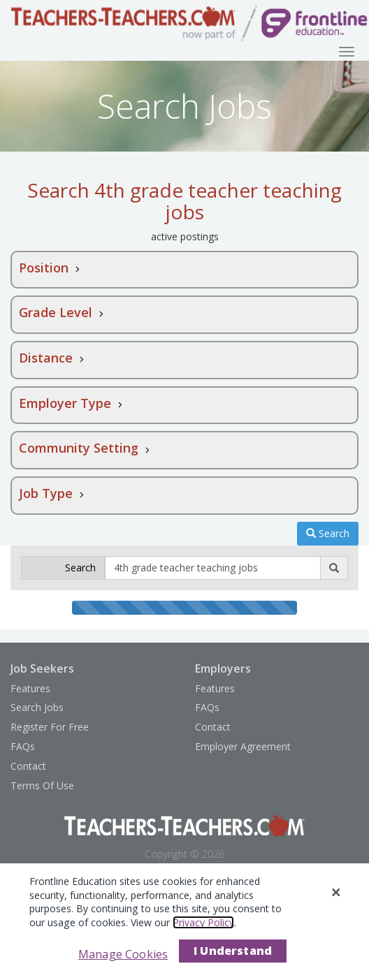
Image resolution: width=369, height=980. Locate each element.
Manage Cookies (123, 954)
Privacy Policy (203, 922)
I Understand (233, 951)
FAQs (23, 746)
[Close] (336, 893)
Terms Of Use (42, 785)
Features (30, 688)
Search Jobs (37, 707)
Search (328, 533)
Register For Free (50, 727)
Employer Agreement (243, 746)
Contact (28, 766)
